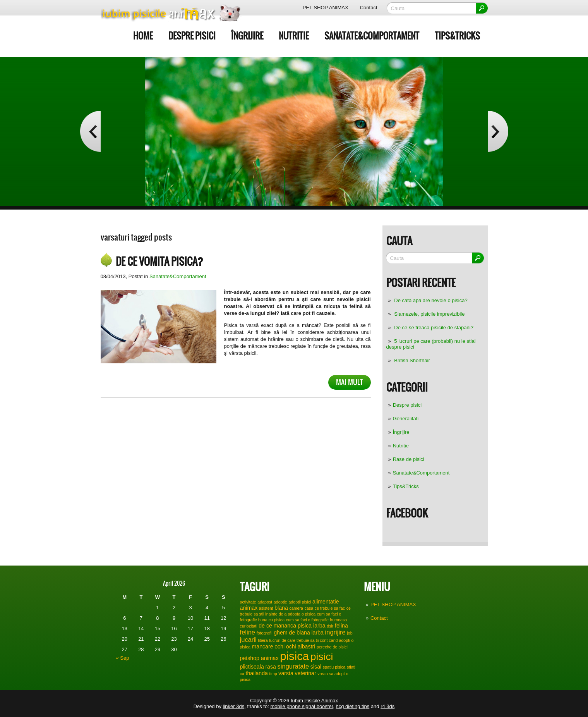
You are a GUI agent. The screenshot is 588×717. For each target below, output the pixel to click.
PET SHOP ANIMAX (326, 8)
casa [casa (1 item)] (309, 608)
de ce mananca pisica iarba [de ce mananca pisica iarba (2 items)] (292, 626)
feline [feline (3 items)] (248, 632)
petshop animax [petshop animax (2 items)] (259, 658)
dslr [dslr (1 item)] (330, 626)
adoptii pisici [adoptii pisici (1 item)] (300, 602)
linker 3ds (234, 706)
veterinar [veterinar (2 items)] (306, 673)
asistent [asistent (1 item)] (266, 608)
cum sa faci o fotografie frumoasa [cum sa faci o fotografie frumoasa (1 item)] (317, 620)
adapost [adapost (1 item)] (265, 602)
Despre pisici (192, 36)
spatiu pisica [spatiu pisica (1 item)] (334, 667)
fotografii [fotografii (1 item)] (265, 633)
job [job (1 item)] (350, 633)
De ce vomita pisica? (159, 261)
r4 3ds (387, 706)
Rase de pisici (409, 459)
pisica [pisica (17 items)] (294, 656)
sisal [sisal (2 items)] (316, 667)
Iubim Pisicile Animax (314, 701)
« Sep (123, 658)
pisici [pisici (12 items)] (322, 657)
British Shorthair (412, 360)
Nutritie (294, 36)
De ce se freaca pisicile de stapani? (434, 328)
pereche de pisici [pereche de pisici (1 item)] (332, 647)
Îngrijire (247, 36)
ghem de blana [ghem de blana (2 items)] (292, 633)
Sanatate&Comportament (372, 36)
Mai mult (350, 382)
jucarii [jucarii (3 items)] (248, 640)
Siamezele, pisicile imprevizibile (429, 314)
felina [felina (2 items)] (341, 626)
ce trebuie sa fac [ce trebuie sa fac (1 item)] (330, 608)
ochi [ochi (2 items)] (279, 647)
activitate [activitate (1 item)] (248, 602)
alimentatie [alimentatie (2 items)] (326, 602)
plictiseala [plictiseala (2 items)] (252, 667)
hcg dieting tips (353, 706)
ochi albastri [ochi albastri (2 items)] (301, 647)
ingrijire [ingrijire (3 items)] (335, 632)
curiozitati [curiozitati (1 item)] (249, 626)
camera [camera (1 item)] (296, 608)
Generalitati (406, 419)
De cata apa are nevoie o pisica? (431, 300)
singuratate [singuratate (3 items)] (293, 666)
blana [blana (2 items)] (281, 608)
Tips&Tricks (457, 36)
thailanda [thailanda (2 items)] (256, 673)
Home (143, 36)
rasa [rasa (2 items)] (271, 667)
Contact (369, 8)
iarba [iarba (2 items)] (317, 633)
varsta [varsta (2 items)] (286, 673)
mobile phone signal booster (302, 706)
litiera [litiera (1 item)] (263, 640)
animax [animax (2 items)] (249, 608)
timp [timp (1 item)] (273, 674)
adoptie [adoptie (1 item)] (280, 602)
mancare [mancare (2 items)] (262, 647)
